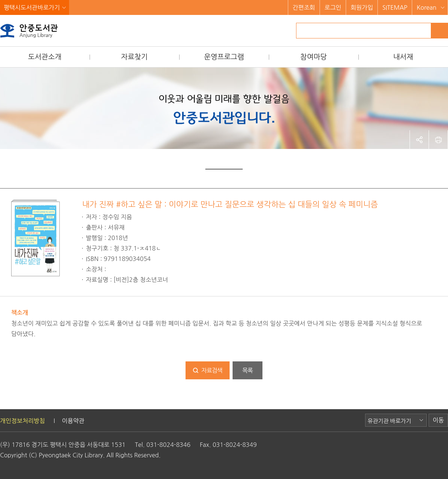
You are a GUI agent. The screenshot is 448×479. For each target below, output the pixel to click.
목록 (248, 370)
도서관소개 (45, 57)
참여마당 (313, 57)
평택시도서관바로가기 (32, 7)
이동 (438, 420)
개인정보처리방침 (22, 421)
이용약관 (73, 421)
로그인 (333, 7)
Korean (427, 7)
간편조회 (304, 7)
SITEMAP (395, 7)
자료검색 (212, 370)
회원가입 (362, 7)
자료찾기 (134, 57)
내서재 (403, 57)
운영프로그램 (224, 57)
